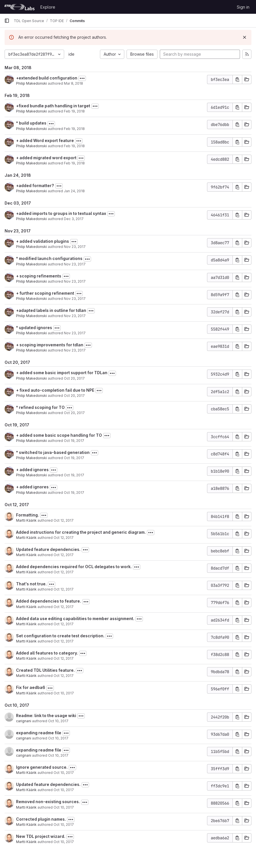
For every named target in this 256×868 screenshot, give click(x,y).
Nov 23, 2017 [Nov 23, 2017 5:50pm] (75, 247)
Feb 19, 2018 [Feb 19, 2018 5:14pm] (74, 146)
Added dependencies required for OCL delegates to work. (74, 567)
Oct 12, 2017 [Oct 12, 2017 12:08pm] (64, 538)
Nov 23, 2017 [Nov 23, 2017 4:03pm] (75, 316)
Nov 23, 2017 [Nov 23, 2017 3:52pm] (75, 350)
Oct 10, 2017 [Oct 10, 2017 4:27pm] (58, 721)
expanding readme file (39, 733)
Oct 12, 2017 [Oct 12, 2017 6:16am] (64, 658)
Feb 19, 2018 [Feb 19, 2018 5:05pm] (74, 163)
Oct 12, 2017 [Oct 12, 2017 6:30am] (64, 607)
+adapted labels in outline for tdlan (51, 310)
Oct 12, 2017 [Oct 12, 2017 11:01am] (64, 555)
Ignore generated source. (42, 767)
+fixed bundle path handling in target (53, 106)
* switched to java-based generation (53, 452)
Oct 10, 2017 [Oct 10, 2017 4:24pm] (58, 755)
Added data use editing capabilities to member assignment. (75, 619)
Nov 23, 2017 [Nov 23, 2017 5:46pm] (75, 281)
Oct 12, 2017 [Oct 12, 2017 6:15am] (64, 676)
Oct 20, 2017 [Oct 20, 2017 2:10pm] (74, 378)
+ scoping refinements (39, 276)
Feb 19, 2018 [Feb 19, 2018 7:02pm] (74, 111)
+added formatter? (35, 186)
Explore (48, 7)
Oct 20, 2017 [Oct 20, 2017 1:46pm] (74, 413)
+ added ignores (32, 470)
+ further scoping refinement (45, 293)
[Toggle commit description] (82, 78)
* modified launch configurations (49, 258)
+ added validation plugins (43, 241)
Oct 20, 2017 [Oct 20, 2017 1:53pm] (74, 396)
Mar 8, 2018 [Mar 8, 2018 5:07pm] (73, 83)
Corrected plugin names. (41, 819)
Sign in (243, 7)
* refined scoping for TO (40, 407)
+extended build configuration (47, 78)
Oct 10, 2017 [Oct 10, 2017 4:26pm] (58, 738)
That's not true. (31, 584)
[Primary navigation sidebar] (7, 21)
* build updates (31, 123)
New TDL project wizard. (41, 836)
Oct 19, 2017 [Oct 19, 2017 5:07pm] (74, 441)
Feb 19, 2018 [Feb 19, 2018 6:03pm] (74, 129)
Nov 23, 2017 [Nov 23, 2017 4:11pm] (75, 299)
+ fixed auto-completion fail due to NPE (55, 390)
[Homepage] (19, 7)
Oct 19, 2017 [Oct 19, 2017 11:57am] (74, 475)
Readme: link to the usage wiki (46, 715)
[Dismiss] (245, 37)
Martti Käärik (26, 520)
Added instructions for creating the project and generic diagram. (81, 532)
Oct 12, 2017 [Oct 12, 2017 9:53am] (64, 589)
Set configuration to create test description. (60, 636)
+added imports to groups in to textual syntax (61, 213)
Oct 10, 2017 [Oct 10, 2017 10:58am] (64, 807)
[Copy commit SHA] (237, 79)
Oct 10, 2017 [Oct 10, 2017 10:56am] (64, 825)
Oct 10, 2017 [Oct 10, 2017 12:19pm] (64, 693)
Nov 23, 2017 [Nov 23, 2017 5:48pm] (75, 264)
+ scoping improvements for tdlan (50, 345)
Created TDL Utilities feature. (45, 670)
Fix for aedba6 (31, 687)
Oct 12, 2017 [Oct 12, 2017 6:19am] (64, 641)
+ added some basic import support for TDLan (62, 373)
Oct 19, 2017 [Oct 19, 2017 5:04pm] (74, 458)
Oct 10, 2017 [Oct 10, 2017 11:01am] (64, 773)
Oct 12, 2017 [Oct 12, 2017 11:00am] (64, 572)
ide (71, 54)
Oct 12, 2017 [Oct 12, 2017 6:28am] (64, 624)
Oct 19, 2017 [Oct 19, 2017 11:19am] (74, 493)
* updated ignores (34, 328)
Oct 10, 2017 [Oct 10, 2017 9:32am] (64, 842)
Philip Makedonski (31, 83)
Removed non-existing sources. (48, 802)
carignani (24, 721)
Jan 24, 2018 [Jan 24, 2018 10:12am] (74, 191)
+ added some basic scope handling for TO (59, 435)
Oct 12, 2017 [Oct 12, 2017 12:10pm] (64, 520)
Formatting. (27, 515)
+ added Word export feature (45, 140)
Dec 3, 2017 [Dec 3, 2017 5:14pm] (74, 219)
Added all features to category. (47, 653)
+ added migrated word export (47, 158)
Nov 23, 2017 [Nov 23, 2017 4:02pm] (75, 333)
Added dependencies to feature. (49, 601)
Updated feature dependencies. (48, 549)
